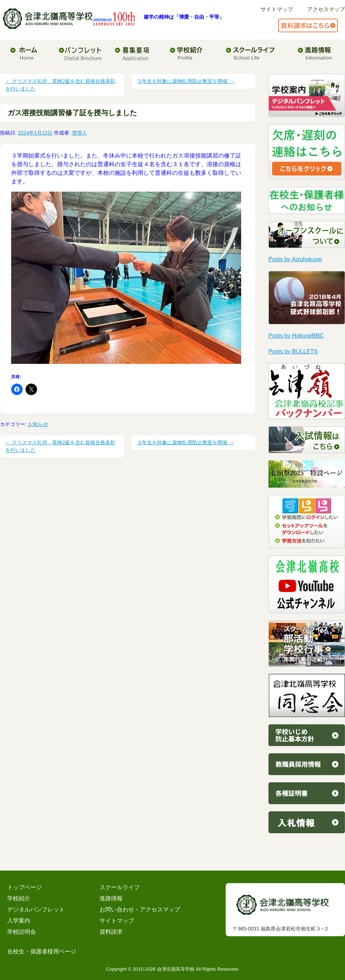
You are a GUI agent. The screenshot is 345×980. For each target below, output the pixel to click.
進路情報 (111, 898)
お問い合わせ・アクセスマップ (140, 909)
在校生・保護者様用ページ (42, 951)
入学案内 (19, 921)
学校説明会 (22, 932)
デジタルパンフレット (36, 909)
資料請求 (111, 932)
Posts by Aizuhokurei (295, 259)
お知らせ (38, 424)
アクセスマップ (326, 9)
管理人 (79, 133)
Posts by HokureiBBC (296, 336)
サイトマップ (277, 9)
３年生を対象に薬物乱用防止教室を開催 (185, 81)
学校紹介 (19, 898)
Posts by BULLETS (293, 351)
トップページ (24, 887)
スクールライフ (120, 887)
